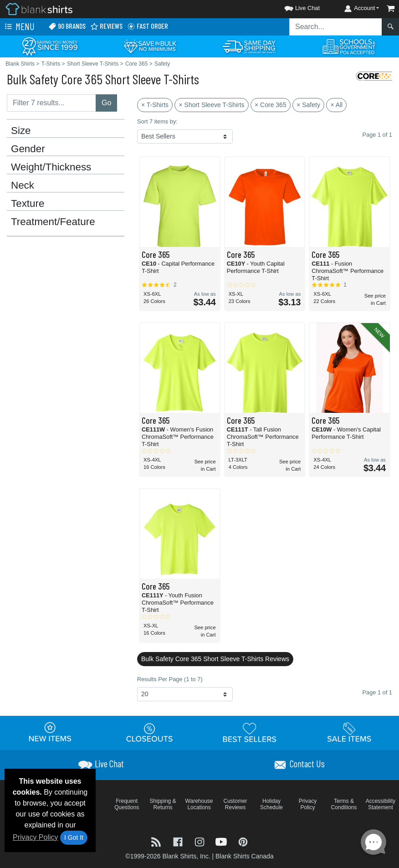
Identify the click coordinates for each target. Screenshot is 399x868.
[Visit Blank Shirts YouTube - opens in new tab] (222, 841)
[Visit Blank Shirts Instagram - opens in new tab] (200, 841)
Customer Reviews (235, 804)
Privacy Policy (36, 837)
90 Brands (67, 26)
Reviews (106, 26)
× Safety (308, 105)
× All (336, 105)
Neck (23, 185)
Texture (28, 204)
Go (106, 103)
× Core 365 (271, 105)
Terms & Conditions (344, 804)
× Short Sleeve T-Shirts (211, 105)
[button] (294, 7)
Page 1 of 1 (377, 692)
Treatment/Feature (53, 222)
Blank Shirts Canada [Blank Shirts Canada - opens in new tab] (245, 856)
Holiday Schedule (271, 804)
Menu (19, 27)
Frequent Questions (127, 804)
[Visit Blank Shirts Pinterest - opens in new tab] (243, 841)
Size (21, 131)
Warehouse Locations (199, 804)
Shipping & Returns (163, 804)
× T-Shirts (155, 105)
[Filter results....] (51, 103)
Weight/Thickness (51, 167)
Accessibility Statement (381, 804)
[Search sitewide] (336, 27)
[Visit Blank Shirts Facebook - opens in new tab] (179, 841)
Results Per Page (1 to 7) (170, 679)
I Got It (74, 837)
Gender (28, 149)
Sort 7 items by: (157, 121)
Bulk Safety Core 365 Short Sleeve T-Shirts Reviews (215, 659)
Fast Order (148, 26)
